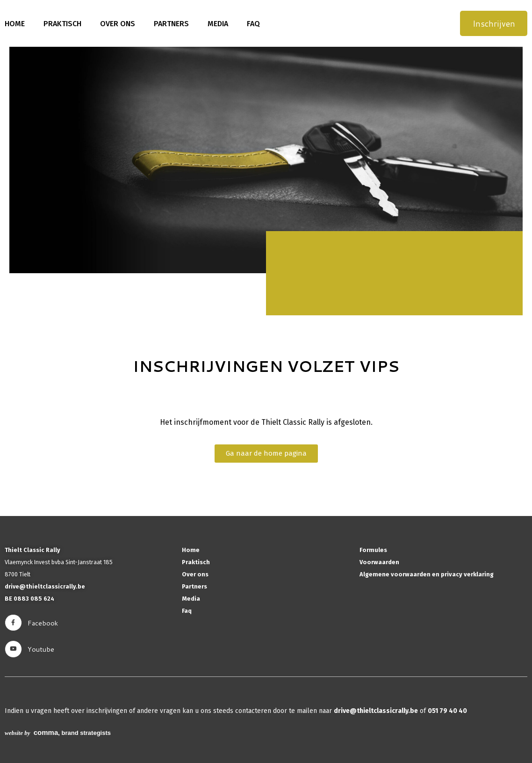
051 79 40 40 (447, 711)
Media (218, 24)
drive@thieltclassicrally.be (45, 586)
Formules (373, 550)
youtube (41, 649)
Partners (171, 24)
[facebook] (13, 623)
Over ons (118, 24)
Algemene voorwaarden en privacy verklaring (427, 574)
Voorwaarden (379, 562)
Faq (253, 24)
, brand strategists (58, 733)
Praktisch (62, 24)
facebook (43, 623)
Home (15, 24)
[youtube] (13, 649)
